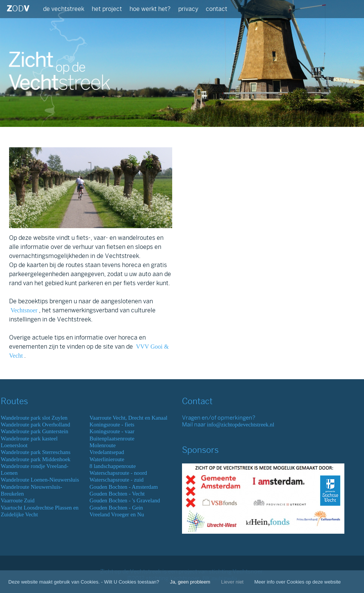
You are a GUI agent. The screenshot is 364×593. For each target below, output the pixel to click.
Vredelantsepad (107, 452)
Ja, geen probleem (190, 582)
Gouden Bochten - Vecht (117, 494)
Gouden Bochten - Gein (116, 508)
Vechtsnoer (24, 310)
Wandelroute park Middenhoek (36, 459)
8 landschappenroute (113, 466)
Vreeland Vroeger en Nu (117, 514)
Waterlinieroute (107, 459)
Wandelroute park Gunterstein (35, 431)
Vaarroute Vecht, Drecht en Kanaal (128, 418)
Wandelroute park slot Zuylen (34, 418)
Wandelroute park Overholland (35, 425)
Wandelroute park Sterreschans (35, 452)
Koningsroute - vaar (112, 431)
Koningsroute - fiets (112, 425)
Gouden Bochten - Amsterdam (124, 487)
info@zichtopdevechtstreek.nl (241, 425)
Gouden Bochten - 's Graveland (125, 500)
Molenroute (103, 445)
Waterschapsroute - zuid (116, 480)
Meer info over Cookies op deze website (298, 582)
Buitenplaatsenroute (112, 439)
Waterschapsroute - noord (118, 473)
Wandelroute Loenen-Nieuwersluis (40, 480)
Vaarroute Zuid (18, 500)
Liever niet (232, 582)
